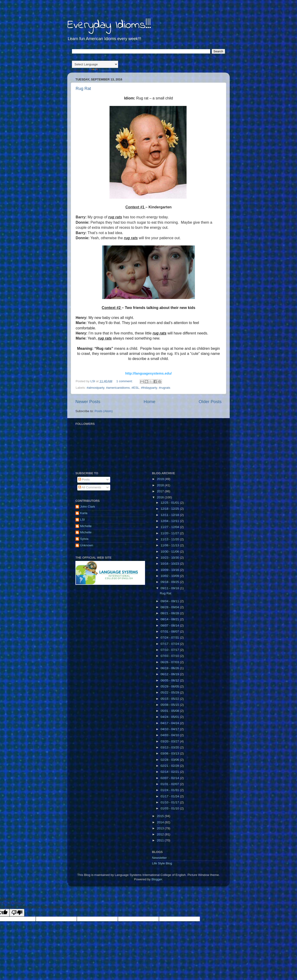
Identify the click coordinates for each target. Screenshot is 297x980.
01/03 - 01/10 (170, 808)
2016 (161, 497)
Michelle (86, 526)
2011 (161, 840)
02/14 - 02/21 (170, 772)
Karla (84, 513)
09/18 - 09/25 (170, 582)
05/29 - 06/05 (170, 686)
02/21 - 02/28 (170, 766)
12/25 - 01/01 (170, 503)
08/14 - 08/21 (170, 619)
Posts (84, 479)
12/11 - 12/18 (170, 515)
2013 (161, 828)
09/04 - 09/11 (170, 601)
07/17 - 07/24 (170, 644)
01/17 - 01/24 (170, 796)
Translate (100, 70)
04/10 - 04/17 (170, 729)
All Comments (90, 487)
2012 (161, 834)
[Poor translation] (17, 913)
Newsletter (159, 858)
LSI (82, 520)
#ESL (135, 388)
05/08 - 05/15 (170, 705)
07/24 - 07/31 (170, 638)
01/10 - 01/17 (170, 802)
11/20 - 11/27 (170, 533)
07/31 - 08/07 (170, 632)
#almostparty (95, 388)
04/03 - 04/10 (170, 735)
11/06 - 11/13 (170, 545)
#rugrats (165, 388)
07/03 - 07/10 (170, 656)
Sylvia (84, 539)
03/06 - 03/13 (170, 753)
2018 (161, 485)
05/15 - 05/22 (170, 699)
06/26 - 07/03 (170, 662)
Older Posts (210, 402)
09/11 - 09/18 (170, 588)
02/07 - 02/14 (170, 778)
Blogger (157, 879)
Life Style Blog (162, 863)
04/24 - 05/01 (170, 717)
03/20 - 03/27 (170, 741)
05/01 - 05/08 (170, 711)
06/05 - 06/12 (170, 680)
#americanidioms (118, 388)
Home (149, 402)
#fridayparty (149, 388)
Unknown (87, 545)
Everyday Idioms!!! (109, 25)
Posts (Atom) (104, 411)
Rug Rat (83, 89)
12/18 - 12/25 (170, 509)
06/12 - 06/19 (170, 674)
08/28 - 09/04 (170, 607)
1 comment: (125, 381)
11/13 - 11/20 (170, 539)
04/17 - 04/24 (170, 723)
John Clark (88, 507)
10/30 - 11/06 (170, 552)
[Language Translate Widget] (95, 64)
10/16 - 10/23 (170, 564)
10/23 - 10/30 (170, 558)
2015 (161, 816)
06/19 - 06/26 (170, 668)
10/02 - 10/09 (170, 576)
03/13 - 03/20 (170, 747)
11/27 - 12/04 (170, 527)
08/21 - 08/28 (170, 613)
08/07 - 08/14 (170, 625)
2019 (161, 479)
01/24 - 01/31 (170, 790)
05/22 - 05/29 (170, 692)
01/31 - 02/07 (170, 784)
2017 (161, 491)
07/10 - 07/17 (170, 650)
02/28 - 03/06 (170, 760)
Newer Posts (88, 402)
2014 (161, 822)
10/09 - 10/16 (170, 570)
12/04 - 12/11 (170, 521)
